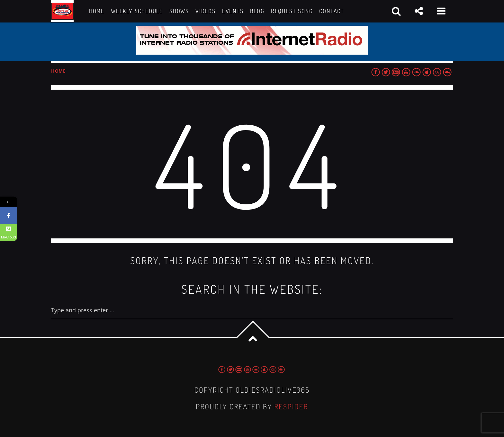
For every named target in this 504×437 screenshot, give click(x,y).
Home (59, 71)
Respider (291, 407)
